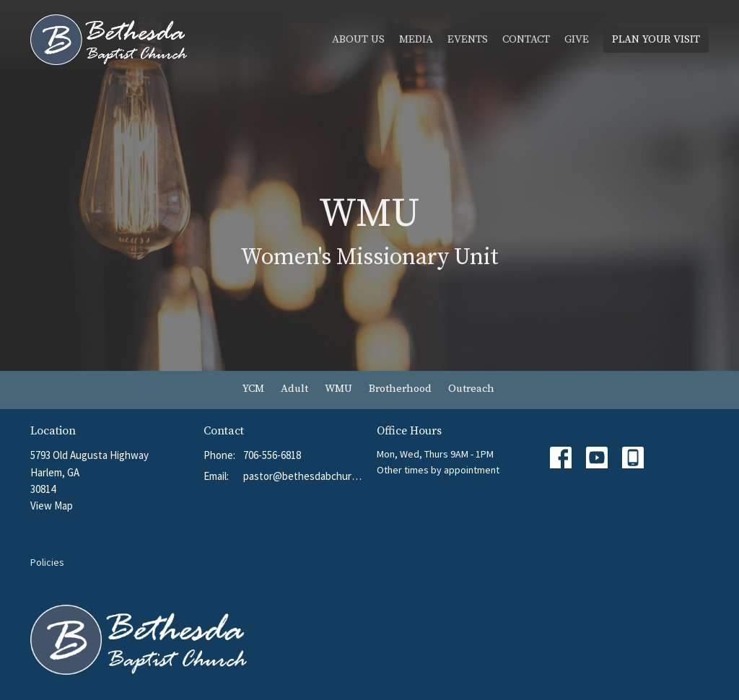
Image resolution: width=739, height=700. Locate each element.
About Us (358, 39)
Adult (294, 389)
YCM (253, 389)
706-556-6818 (272, 455)
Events (468, 39)
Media (416, 39)
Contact (526, 39)
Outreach (471, 389)
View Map (52, 506)
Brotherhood (400, 389)
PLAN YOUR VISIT (656, 39)
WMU (338, 389)
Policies (47, 562)
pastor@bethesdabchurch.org (303, 476)
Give (577, 39)
